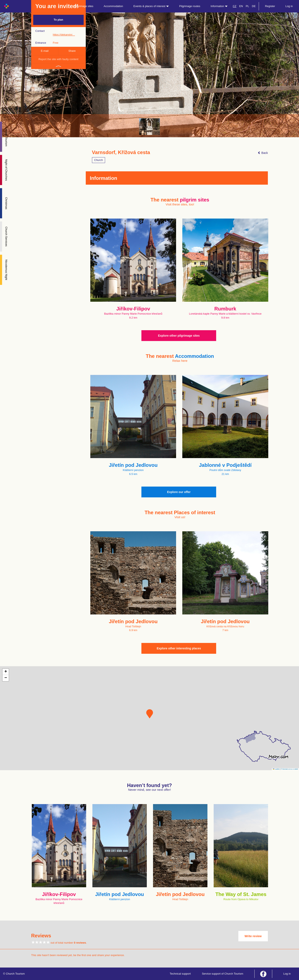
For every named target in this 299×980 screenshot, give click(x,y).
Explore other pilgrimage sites (179, 336)
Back (263, 153)
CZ (235, 6)
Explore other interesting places (179, 648)
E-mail (45, 51)
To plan (58, 20)
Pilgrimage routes (190, 6)
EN (241, 6)
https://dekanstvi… (64, 35)
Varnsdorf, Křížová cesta (121, 152)
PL (248, 6)
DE (254, 6)
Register (270, 6)
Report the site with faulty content (58, 59)
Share (72, 51)
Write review (253, 936)
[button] (150, 714)
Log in (289, 6)
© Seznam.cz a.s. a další (289, 769)
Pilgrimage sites (84, 6)
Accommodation (113, 6)
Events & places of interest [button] (151, 6)
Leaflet (276, 769)
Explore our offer (179, 492)
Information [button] (219, 6)
